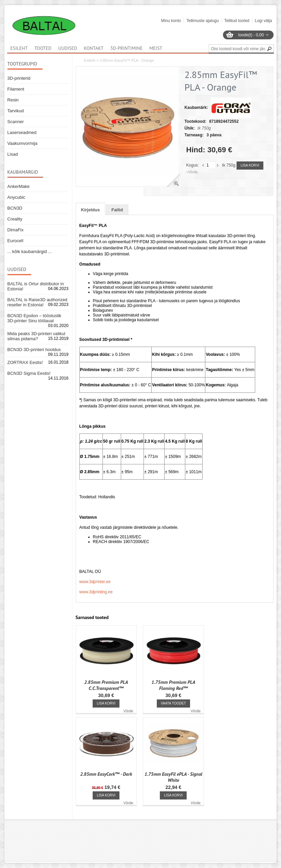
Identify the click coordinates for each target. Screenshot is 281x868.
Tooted (43, 48)
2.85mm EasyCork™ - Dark (106, 774)
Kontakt (94, 48)
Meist (156, 48)
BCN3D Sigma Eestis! (29, 373)
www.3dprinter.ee (95, 582)
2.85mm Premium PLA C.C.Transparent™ (106, 685)
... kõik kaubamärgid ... (30, 252)
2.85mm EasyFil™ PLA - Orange (127, 60)
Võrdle (128, 711)
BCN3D (15, 208)
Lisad (13, 154)
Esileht (90, 60)
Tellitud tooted (237, 21)
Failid (117, 210)
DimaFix (16, 230)
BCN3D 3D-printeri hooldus (34, 350)
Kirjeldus (91, 210)
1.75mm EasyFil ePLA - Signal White (173, 777)
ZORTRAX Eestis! (25, 362)
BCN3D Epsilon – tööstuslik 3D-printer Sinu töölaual (34, 318)
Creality (15, 219)
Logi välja (264, 21)
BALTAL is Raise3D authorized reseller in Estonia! (38, 302)
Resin (13, 100)
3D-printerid (19, 78)
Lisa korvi (250, 165)
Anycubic (16, 197)
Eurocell (15, 241)
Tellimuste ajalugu (202, 21)
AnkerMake (19, 186)
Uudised (68, 48)
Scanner (16, 122)
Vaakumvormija (23, 143)
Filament (16, 89)
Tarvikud (16, 111)
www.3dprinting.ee (96, 592)
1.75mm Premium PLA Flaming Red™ (173, 685)
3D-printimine (126, 48)
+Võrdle (192, 172)
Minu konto (171, 21)
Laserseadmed (22, 132)
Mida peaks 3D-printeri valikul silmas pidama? (36, 336)
